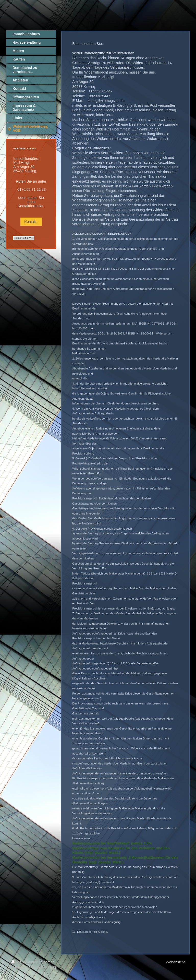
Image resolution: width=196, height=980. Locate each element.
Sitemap (48, 962)
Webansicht (175, 962)
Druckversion (25, 962)
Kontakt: (31, 222)
